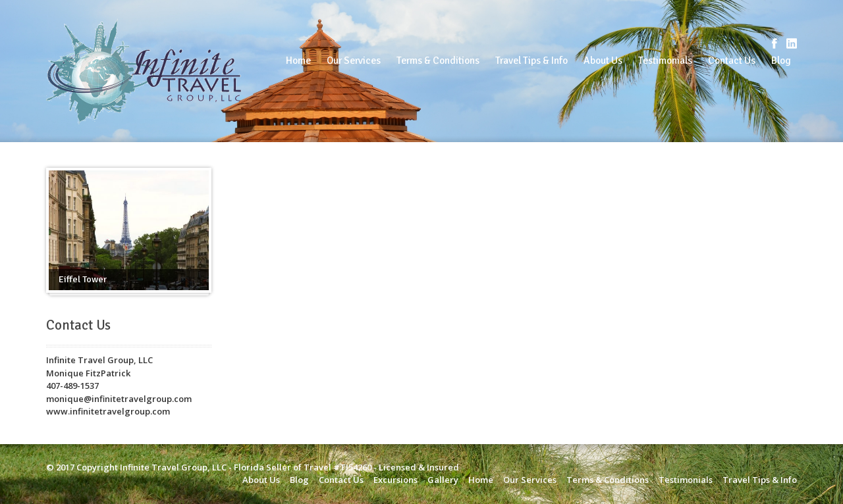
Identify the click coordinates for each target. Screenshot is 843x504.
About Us (603, 61)
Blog (781, 61)
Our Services (354, 61)
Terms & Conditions (438, 61)
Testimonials (665, 61)
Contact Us (732, 61)
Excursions (395, 480)
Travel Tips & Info (531, 61)
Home (298, 61)
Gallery (443, 480)
